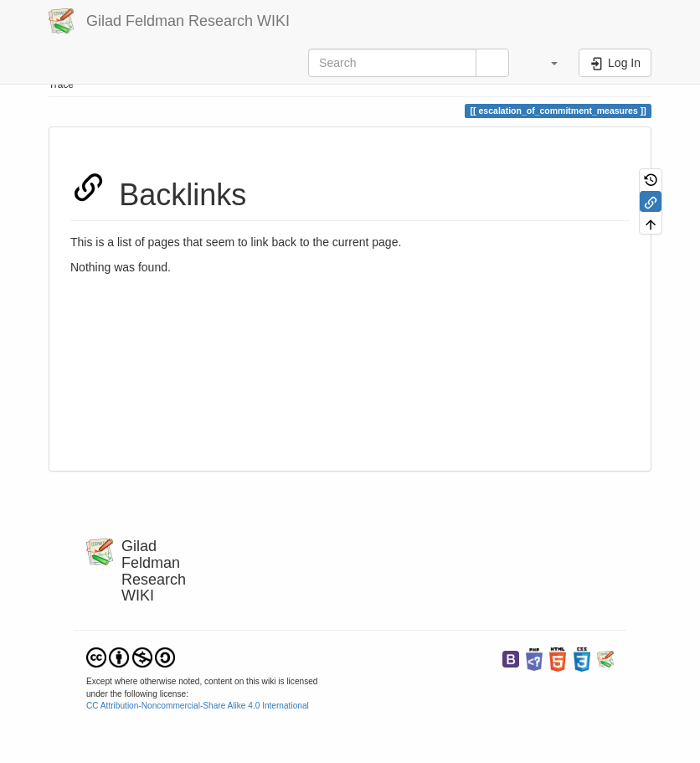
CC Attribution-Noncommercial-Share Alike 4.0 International (198, 706)
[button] (546, 63)
